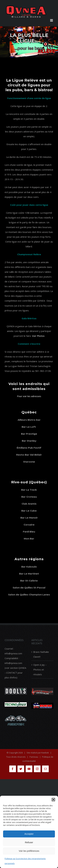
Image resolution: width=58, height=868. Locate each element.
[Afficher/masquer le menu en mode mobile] (52, 20)
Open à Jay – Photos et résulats (40, 670)
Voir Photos (38, 336)
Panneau (34, 757)
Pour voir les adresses (29, 396)
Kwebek (45, 753)
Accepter (29, 834)
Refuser (29, 842)
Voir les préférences (29, 851)
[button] (53, 800)
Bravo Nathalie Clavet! (41, 654)
